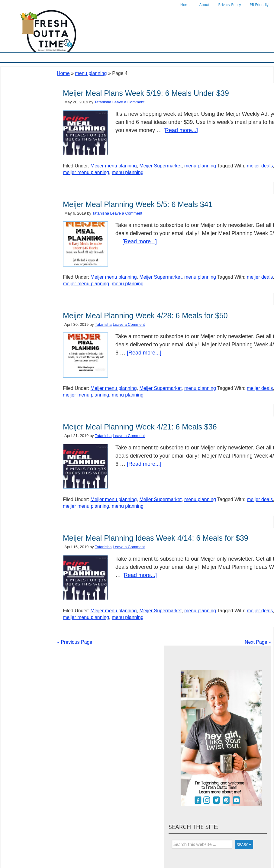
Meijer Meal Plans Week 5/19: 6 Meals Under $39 (146, 93)
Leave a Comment (128, 102)
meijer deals (260, 166)
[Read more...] (181, 130)
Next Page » (258, 642)
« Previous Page (74, 642)
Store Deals (122, 57)
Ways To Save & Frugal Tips (83, 57)
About (205, 5)
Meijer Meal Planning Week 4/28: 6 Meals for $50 (145, 316)
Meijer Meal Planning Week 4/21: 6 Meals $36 (140, 427)
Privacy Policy (230, 5)
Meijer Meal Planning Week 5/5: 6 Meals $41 (138, 204)
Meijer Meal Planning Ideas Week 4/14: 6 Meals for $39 (156, 538)
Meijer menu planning (114, 166)
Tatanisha (103, 102)
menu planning (91, 73)
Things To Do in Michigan (190, 57)
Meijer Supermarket (36, 57)
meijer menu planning (86, 172)
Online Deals (151, 57)
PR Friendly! (259, 5)
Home (185, 5)
